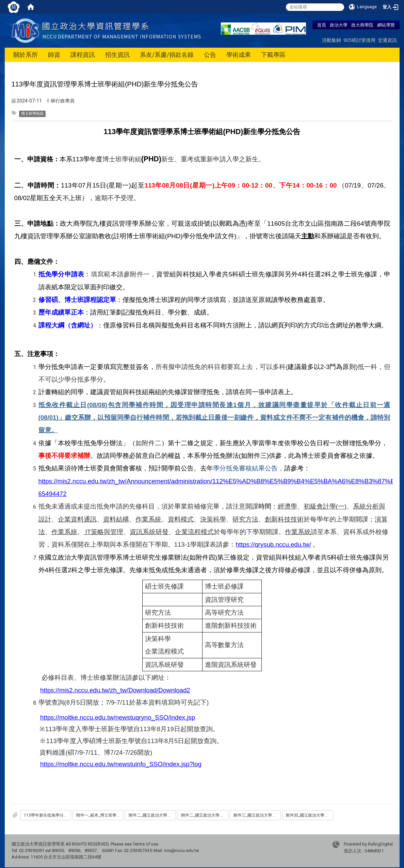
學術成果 (239, 55)
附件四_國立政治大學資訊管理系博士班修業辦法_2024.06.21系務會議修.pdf (310, 815)
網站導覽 (386, 25)
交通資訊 (387, 40)
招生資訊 (117, 55)
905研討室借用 (359, 40)
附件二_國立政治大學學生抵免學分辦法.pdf (152, 815)
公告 (210, 55)
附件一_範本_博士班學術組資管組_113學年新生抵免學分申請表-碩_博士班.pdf (100, 815)
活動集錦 (332, 40)
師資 (54, 55)
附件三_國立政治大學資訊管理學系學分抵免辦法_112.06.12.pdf (257, 815)
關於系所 (26, 55)
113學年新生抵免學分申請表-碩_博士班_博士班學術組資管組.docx (47, 815)
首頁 (322, 25)
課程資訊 (83, 55)
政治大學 (339, 25)
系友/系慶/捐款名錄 (167, 55)
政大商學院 (362, 25)
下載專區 (273, 55)
